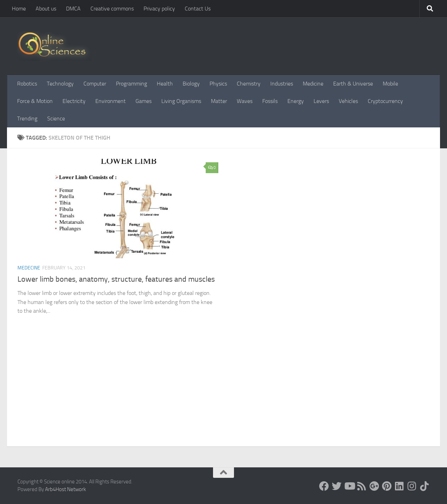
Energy (296, 101)
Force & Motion (35, 101)
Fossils (270, 101)
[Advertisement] (223, 394)
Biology (191, 84)
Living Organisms (181, 101)
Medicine (313, 84)
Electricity (74, 101)
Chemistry (249, 84)
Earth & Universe (353, 84)
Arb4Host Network (65, 489)
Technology (60, 84)
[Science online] (324, 486)
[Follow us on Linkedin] (400, 486)
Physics (218, 84)
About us (46, 9)
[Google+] (374, 486)
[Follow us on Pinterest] (387, 486)
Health (165, 84)
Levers (321, 101)
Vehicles (348, 101)
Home (19, 9)
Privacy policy (159, 9)
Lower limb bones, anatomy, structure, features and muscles (116, 279)
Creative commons (112, 9)
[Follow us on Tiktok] (425, 486)
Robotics (27, 84)
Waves (245, 101)
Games (144, 101)
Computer (95, 84)
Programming (131, 84)
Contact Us (198, 9)
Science (56, 118)
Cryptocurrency (385, 101)
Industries (282, 84)
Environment (111, 101)
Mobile (390, 84)
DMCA (73, 9)
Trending (27, 118)
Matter (219, 101)
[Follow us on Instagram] (412, 486)
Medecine (29, 268)
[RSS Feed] (362, 486)
